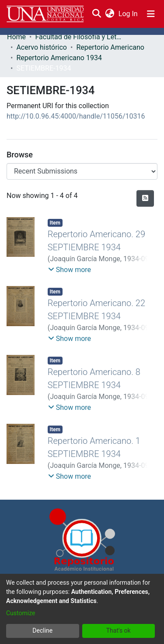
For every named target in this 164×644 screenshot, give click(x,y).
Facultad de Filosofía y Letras (79, 37)
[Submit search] (96, 14)
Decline (42, 630)
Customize (21, 613)
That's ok (119, 630)
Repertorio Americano (110, 47)
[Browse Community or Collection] (82, 171)
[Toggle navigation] (151, 14)
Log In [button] (129, 14)
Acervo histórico (42, 47)
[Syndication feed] (145, 198)
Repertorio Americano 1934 (59, 58)
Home (16, 37)
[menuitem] (110, 14)
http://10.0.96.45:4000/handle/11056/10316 (76, 116)
